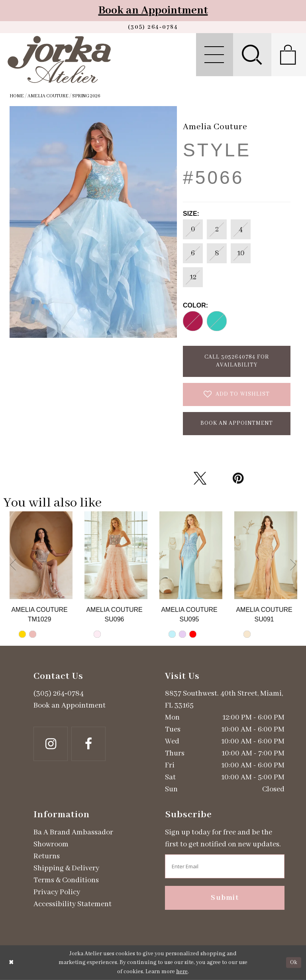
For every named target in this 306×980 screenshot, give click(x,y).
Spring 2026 (86, 96)
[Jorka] (59, 59)
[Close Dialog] (11, 963)
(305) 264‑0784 (59, 694)
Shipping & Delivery (66, 868)
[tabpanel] (41, 579)
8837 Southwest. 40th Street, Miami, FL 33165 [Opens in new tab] (224, 700)
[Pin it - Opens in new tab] (238, 478)
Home (17, 96)
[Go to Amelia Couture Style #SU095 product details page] (191, 555)
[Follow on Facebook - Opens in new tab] (88, 744)
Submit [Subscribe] (225, 898)
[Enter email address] (225, 866)
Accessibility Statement (73, 904)
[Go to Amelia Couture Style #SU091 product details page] (266, 555)
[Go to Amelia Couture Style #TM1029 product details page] (41, 555)
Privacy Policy (57, 892)
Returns (47, 856)
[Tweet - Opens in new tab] (200, 478)
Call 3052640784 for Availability (237, 361)
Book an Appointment (153, 11)
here (182, 972)
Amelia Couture (48, 96)
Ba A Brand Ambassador (73, 832)
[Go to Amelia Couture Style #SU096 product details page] (116, 555)
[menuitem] (215, 55)
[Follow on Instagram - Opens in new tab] (51, 744)
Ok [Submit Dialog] (294, 962)
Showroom (51, 844)
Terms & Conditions (66, 880)
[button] (215, 55)
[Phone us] (153, 27)
